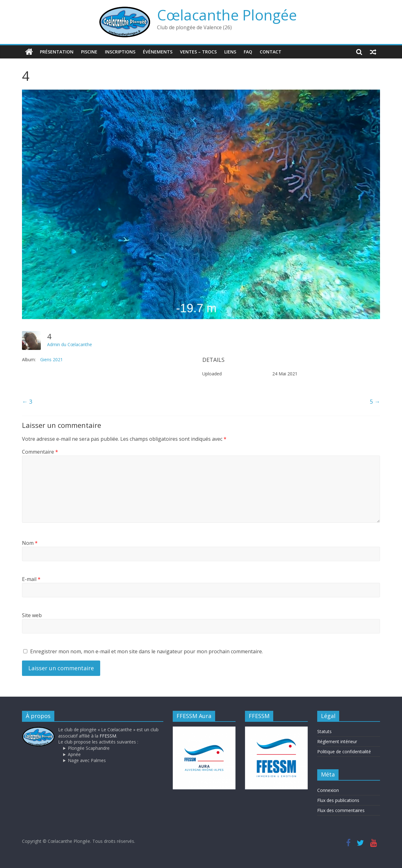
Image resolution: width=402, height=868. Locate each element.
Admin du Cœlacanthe (70, 344)
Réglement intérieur (337, 741)
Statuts (324, 731)
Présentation (57, 52)
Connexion (328, 790)
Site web (32, 615)
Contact (271, 52)
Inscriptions (120, 52)
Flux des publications (338, 800)
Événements (158, 52)
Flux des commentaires (341, 810)
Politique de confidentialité (344, 752)
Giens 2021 (52, 359)
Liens (230, 52)
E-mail (31, 579)
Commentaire (40, 452)
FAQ (248, 52)
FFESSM (108, 736)
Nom (30, 543)
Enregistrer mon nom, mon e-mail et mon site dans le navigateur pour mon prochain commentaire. (147, 651)
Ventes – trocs (198, 52)
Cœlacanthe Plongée (227, 15)
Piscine (89, 52)
